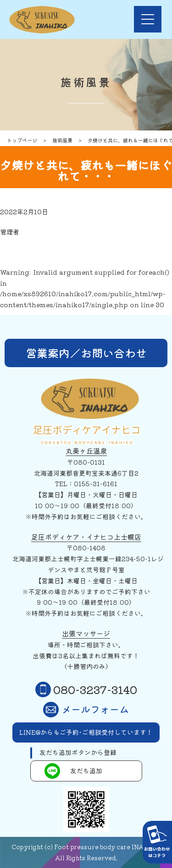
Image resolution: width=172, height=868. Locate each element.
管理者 (10, 232)
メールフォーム (86, 710)
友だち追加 (73, 771)
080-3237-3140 (86, 689)
